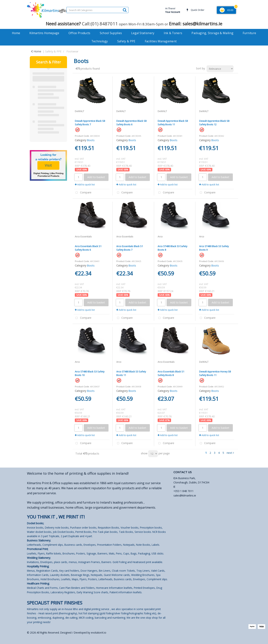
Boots (91, 140)
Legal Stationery (143, 33)
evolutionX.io (99, 633)
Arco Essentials (83, 236)
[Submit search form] (125, 10)
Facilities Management (161, 41)
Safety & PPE (126, 41)
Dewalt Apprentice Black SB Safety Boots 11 (173, 123)
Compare (83, 193)
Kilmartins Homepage (44, 33)
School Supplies (111, 33)
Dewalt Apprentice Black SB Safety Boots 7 (90, 123)
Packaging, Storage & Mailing (212, 33)
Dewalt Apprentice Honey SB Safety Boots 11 (215, 373)
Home (16, 33)
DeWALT (79, 111)
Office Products (79, 33)
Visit (48, 165)
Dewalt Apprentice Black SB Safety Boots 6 (131, 123)
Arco (160, 236)
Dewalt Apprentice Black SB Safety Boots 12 (214, 123)
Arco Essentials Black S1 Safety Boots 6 (88, 248)
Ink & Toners (173, 33)
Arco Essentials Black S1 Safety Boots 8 (171, 373)
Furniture (249, 33)
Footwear (72, 51)
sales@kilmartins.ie (185, 495)
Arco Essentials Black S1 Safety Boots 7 (130, 248)
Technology (100, 41)
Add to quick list (85, 184)
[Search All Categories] (97, 10)
